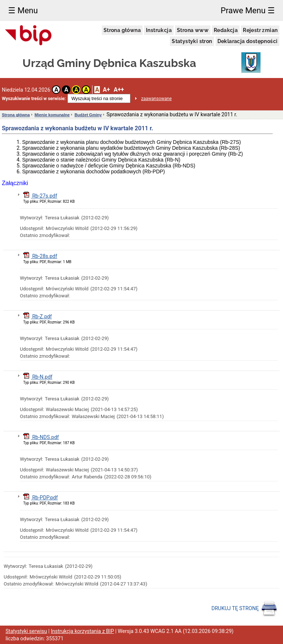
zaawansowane (156, 99)
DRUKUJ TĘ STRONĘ (244, 609)
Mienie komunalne (52, 115)
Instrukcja (159, 30)
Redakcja (226, 30)
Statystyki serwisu (26, 631)
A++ (119, 90)
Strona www (193, 30)
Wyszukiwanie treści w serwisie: (34, 99)
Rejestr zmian (260, 30)
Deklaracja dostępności (248, 41)
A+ (106, 90)
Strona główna (122, 30)
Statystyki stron (192, 41)
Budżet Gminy (88, 115)
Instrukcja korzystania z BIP (82, 631)
